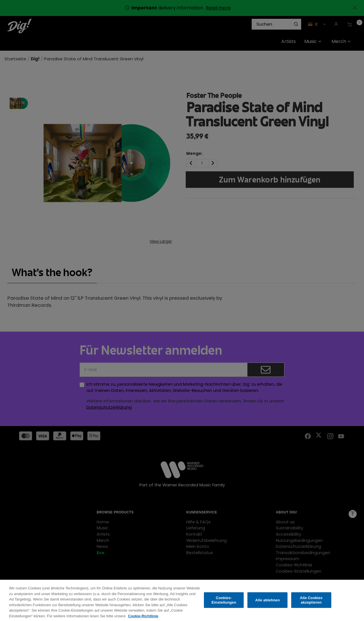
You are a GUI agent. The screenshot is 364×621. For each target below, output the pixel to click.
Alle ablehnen (268, 603)
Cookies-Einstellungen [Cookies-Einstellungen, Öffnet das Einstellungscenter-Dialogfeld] (224, 603)
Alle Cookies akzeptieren (311, 603)
